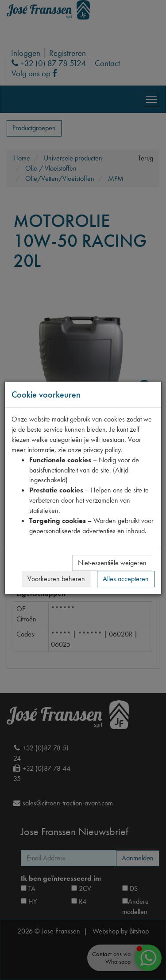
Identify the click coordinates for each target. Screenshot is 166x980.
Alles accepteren (126, 579)
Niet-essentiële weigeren (112, 563)
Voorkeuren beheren (56, 579)
